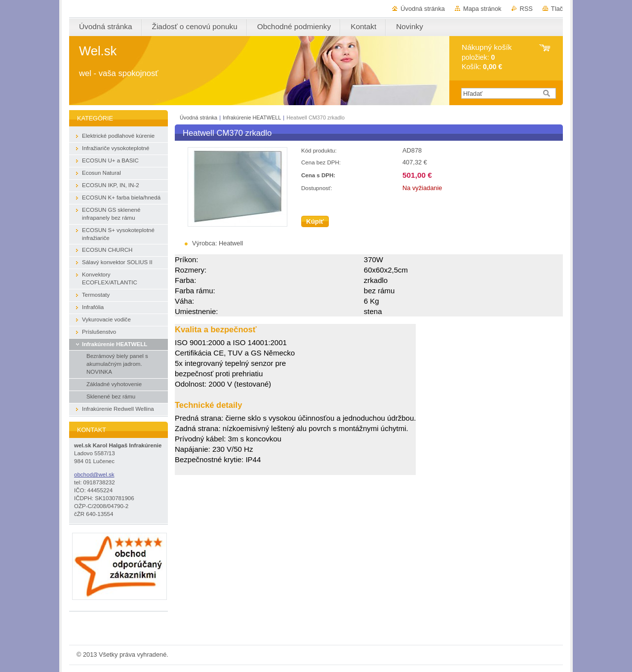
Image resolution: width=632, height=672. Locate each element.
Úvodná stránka (423, 9)
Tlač (557, 9)
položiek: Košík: (487, 57)
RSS (526, 9)
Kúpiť (315, 221)
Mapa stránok (482, 9)
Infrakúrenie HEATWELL (252, 118)
